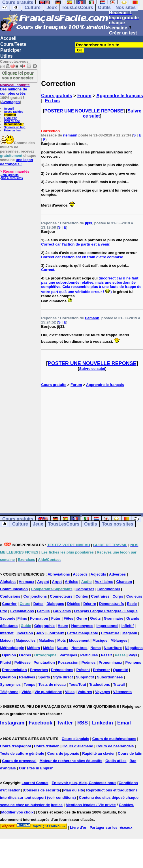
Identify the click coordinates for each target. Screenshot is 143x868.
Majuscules (26, 640)
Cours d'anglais (75, 739)
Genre (82, 618)
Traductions (100, 684)
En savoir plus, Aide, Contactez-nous (84, 783)
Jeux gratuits (10, 175)
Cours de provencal (19, 761)
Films (22, 618)
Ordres (25, 655)
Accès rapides (14, 112)
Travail (119, 684)
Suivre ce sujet (92, 369)
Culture (33, 7)
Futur (56, 618)
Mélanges (119, 640)
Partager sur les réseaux (111, 827)
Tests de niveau (52, 684)
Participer (11, 50)
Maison (6, 640)
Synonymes (10, 684)
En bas (52, 101)
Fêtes (69, 618)
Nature (62, 648)
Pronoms (133, 662)
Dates (38, 604)
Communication (14, 589)
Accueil (8, 38)
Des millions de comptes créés (15, 89)
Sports (44, 677)
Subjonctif (85, 677)
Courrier (9, 604)
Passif (106, 655)
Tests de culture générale (22, 753)
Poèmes (89, 662)
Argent (43, 582)
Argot (57, 582)
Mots (61, 640)
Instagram (12, 723)
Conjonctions (35, 596)
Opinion (9, 655)
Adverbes (117, 574)
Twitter (65, 723)
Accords (80, 574)
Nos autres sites (12, 178)
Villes (70, 692)
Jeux (52, 7)
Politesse (23, 662)
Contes (82, 596)
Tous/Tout (77, 684)
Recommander (14, 124)
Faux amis (62, 611)
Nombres (79, 648)
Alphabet (8, 582)
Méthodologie (12, 648)
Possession (68, 662)
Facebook (40, 723)
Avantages (10, 102)
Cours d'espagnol (15, 746)
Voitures (85, 692)
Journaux (56, 633)
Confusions (10, 596)
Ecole (132, 604)
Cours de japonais (63, 753)
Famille (43, 611)
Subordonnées (110, 677)
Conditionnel (109, 589)
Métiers (33, 648)
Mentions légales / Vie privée (91, 805)
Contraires (100, 596)
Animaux (26, 582)
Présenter (101, 670)
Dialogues (55, 604)
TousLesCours (77, 7)
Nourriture (113, 648)
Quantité (120, 670)
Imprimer (10, 115)
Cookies (126, 805)
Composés (85, 589)
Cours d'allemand (78, 746)
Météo (48, 648)
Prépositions (62, 670)
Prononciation (14, 670)
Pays (133, 655)
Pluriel (6, 662)
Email (124, 723)
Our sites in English (36, 768)
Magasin (130, 633)
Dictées (74, 604)
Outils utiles (116, 761)
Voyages (103, 692)
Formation (39, 618)
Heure (63, 626)
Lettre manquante (83, 633)
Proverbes (39, 670)
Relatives (27, 677)
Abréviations (59, 574)
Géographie (44, 626)
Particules (89, 655)
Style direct (63, 677)
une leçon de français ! (16, 162)
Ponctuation (44, 662)
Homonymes (82, 626)
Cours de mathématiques (114, 739)
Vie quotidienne (48, 692)
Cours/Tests (13, 44)
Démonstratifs (111, 604)
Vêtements (122, 692)
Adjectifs (98, 574)
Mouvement (79, 640)
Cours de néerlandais (115, 746)
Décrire (90, 604)
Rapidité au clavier (98, 753)
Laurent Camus (35, 783)
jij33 (88, 223)
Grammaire (114, 618)
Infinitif (128, 626)
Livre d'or (10, 118)
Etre (4, 611)
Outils (104, 7)
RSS (83, 723)
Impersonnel (107, 626)
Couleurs (134, 596)
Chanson (124, 582)
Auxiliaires (104, 582)
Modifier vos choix (17, 812)
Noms (96, 648)
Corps (118, 596)
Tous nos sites (118, 524)
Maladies (47, 640)
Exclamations (22, 611)
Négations (134, 648)
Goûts (95, 618)
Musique (100, 640)
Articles (72, 582)
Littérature (110, 633)
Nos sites (126, 7)
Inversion (25, 633)
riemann (70, 135)
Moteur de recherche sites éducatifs (71, 761)
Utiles (7, 56)
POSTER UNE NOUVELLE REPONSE (84, 111)
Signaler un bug (15, 127)
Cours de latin (130, 753)
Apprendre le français (120, 96)
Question (8, 677)
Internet (7, 633)
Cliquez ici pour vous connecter (18, 75)
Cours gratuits (56, 96)
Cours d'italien (47, 746)
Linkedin (103, 723)
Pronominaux (110, 662)
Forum (84, 96)
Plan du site (12, 121)
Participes (68, 655)
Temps (30, 684)
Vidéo (26, 692)
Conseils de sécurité (42, 790)
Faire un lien (12, 130)
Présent (83, 670)
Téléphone (9, 692)
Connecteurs (61, 596)
